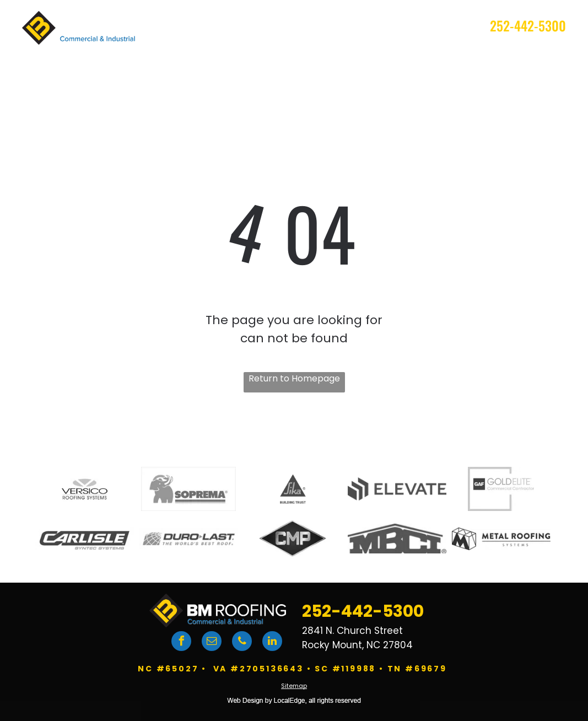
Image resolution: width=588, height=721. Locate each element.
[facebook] (181, 642)
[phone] (242, 642)
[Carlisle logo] (85, 539)
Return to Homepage (294, 378)
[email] (212, 642)
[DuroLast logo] (189, 539)
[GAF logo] (501, 489)
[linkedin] (272, 642)
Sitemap (294, 686)
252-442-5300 (528, 25)
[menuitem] (191, 52)
